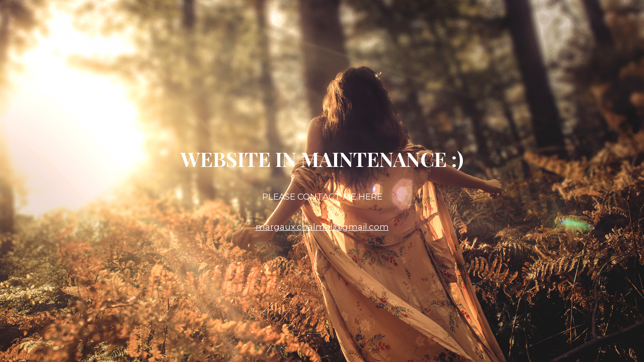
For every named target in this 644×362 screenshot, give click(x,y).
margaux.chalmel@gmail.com (322, 227)
